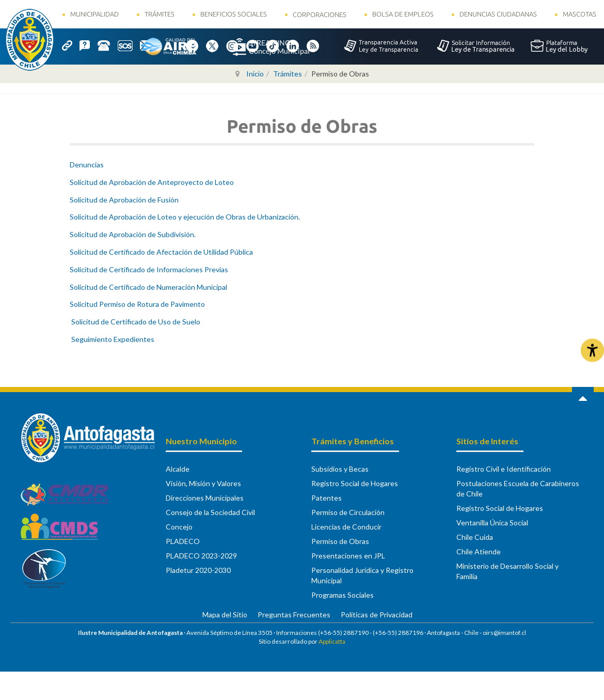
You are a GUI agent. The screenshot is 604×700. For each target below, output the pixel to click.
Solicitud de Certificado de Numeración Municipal (148, 287)
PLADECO (183, 541)
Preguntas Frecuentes (294, 615)
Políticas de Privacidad (377, 615)
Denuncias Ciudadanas (498, 14)
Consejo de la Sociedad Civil (210, 512)
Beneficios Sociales (234, 14)
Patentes (327, 498)
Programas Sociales (343, 595)
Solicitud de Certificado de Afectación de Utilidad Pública (161, 252)
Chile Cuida (475, 537)
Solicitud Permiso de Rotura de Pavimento (137, 304)
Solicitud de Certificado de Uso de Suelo (135, 322)
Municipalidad (94, 14)
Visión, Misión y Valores (203, 483)
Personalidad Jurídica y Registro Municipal (362, 575)
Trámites (160, 14)
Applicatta (332, 641)
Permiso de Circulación (348, 512)
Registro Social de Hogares (355, 483)
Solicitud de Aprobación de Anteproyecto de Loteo (152, 182)
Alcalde (178, 469)
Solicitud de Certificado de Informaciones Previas (149, 269)
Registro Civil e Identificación (504, 469)
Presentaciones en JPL (348, 556)
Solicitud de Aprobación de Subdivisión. (133, 234)
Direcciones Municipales (205, 498)
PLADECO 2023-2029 (201, 556)
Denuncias (87, 165)
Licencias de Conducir (346, 527)
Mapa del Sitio (225, 615)
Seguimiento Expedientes (112, 339)
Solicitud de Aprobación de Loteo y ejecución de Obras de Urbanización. (185, 217)
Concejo (179, 527)
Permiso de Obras (340, 541)
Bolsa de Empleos (403, 14)
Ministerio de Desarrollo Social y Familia (507, 571)
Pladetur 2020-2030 (198, 570)
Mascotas (579, 14)
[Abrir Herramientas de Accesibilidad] (592, 350)
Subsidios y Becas (340, 469)
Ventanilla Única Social (492, 523)
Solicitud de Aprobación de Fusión (124, 200)
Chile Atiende (479, 551)
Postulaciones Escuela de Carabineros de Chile (518, 488)
